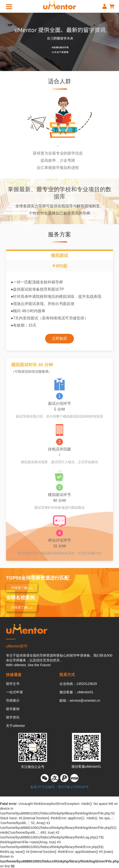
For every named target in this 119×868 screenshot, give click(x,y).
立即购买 (59, 338)
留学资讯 (13, 717)
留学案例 (13, 709)
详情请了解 (22, 588)
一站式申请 (14, 692)
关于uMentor (15, 726)
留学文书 (13, 684)
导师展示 (13, 700)
